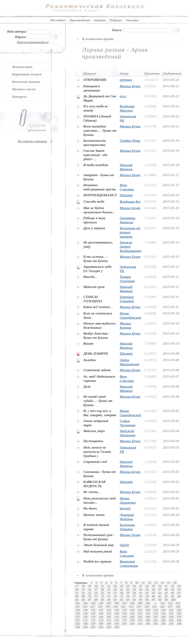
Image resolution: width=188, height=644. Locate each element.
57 (115, 593)
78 (141, 596)
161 (109, 617)
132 (101, 610)
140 (163, 610)
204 (117, 627)
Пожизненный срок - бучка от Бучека (99, 537)
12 (149, 583)
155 (171, 613)
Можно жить (94, 515)
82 (166, 596)
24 (122, 586)
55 (102, 593)
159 (93, 617)
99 (166, 600)
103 (93, 603)
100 (173, 600)
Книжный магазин (26, 82)
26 (134, 586)
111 (155, 603)
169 (171, 617)
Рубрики (116, 20)
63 (153, 593)
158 (85, 617)
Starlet (124, 545)
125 (154, 607)
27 (141, 586)
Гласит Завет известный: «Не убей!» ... (95, 155)
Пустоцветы (93, 441)
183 (171, 620)
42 (128, 590)
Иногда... (90, 277)
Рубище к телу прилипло (94, 220)
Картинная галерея (27, 74)
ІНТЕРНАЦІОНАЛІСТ (100, 195)
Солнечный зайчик (97, 370)
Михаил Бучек (130, 86)
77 (134, 596)
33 (179, 586)
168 (163, 617)
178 (132, 620)
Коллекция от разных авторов (130, 232)
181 (155, 620)
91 (115, 600)
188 (101, 624)
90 (109, 600)
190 (117, 624)
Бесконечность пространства (95, 143)
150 (132, 613)
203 (109, 627)
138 (148, 610)
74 (115, 596)
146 (101, 613)
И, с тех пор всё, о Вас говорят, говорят (100, 413)
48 (166, 590)
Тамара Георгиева (127, 279)
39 (109, 590)
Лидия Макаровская (130, 362)
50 (179, 590)
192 (132, 624)
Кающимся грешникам (92, 88)
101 (78, 603)
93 (128, 600)
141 (171, 610)
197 (171, 624)
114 (178, 603)
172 (85, 620)
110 (148, 603)
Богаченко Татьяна (127, 527)
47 (160, 590)
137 (140, 610)
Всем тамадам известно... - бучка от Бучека (100, 130)
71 (96, 596)
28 (147, 586)
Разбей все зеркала (97, 561)
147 (109, 613)
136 (132, 610)
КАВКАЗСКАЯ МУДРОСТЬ (94, 484)
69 (83, 596)
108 (132, 603)
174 (101, 620)
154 (163, 613)
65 (166, 593)
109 (140, 603)
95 (141, 600)
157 (78, 617)
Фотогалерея (22, 67)
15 (168, 583)
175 (109, 620)
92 (122, 600)
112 (163, 603)
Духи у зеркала (94, 228)
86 (83, 600)
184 (179, 620)
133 (109, 610)
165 (140, 617)
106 (117, 603)
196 (163, 624)
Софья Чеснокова (128, 423)
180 (148, 620)
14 (162, 583)
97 (153, 600)
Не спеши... (92, 492)
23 (115, 586)
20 (96, 586)
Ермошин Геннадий (127, 299)
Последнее (58, 20)
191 (124, 624)
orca (123, 96)
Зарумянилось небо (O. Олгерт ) (98, 269)
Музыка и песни (24, 89)
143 (78, 613)
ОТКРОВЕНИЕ (95, 80)
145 (93, 613)
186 (85, 624)
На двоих (90, 508)
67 (179, 593)
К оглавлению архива (98, 39)
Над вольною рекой (98, 551)
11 (143, 583)
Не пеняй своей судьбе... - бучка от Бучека (98, 401)
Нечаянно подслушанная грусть (100, 187)
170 (179, 617)
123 (139, 607)
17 (77, 586)
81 (160, 596)
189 (109, 624)
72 (102, 596)
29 (153, 586)
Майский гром (94, 287)
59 (128, 593)
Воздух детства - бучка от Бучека (97, 335)
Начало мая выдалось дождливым (100, 325)
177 (124, 620)
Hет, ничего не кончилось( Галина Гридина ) (97, 452)
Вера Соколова (127, 187)
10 (137, 583)
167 (155, 617)
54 (96, 593)
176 (117, 620)
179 (140, 620)
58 (122, 593)
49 (173, 590)
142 (179, 610)
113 (170, 603)
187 (93, 624)
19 (90, 586)
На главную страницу (32, 141)
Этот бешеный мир (99, 545)
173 (93, 620)
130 (85, 610)
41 (122, 590)
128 (178, 607)
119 (108, 607)
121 (123, 607)
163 (124, 617)
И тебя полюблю (96, 165)
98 (160, 600)
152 (148, 613)
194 (148, 624)
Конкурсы (19, 97)
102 (85, 603)
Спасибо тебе (94, 201)
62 (147, 593)
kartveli (125, 508)
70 (90, 596)
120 (115, 607)
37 (96, 590)
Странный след (95, 462)
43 (134, 590)
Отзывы (132, 20)
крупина (126, 80)
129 (78, 610)
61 (141, 593)
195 (155, 624)
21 (102, 586)
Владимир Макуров (127, 108)
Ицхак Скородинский (130, 315)
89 (102, 600)
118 (100, 607)
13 (156, 583)
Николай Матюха (126, 167)
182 (163, 620)
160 (101, 617)
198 (179, 624)
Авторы (100, 20)
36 (90, 590)
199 (78, 627)
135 (124, 610)
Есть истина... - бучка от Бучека (96, 259)
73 (109, 596)
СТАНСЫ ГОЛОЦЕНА (93, 299)
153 (155, 613)
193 (140, 624)
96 (147, 600)
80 (153, 596)
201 (93, 627)
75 (122, 596)
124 (147, 607)
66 (173, 593)
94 (134, 600)
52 (83, 593)
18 (83, 586)
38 (102, 590)
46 (153, 590)
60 (134, 593)
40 (115, 590)
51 (77, 593)
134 (117, 610)
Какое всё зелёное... (98, 307)
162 (117, 617)
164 (132, 617)
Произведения (80, 20)
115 (77, 607)
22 (109, 586)
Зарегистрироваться (33, 42)
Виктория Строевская (129, 563)
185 (78, 624)
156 (179, 613)
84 (179, 596)
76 (128, 596)
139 (155, 610)
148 (117, 613)
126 (162, 607)
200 (85, 627)
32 (173, 586)
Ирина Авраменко (128, 500)
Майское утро (94, 431)
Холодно (90, 360)
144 (85, 613)
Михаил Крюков (126, 325)
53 (90, 593)
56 (109, 593)
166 (148, 617)
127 (170, 607)
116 (85, 607)
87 (90, 600)
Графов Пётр (130, 141)
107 (124, 603)
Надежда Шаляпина (128, 433)
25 (128, 586)
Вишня (88, 343)
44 (141, 590)
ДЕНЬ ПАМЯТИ (96, 353)
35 (83, 590)
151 (140, 613)
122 (131, 607)
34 (77, 590)
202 (101, 627)
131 (93, 610)
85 (77, 600)
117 (93, 607)
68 (77, 596)
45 (147, 590)
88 (96, 600)
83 (173, 596)
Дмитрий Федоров (127, 517)
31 (166, 586)
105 (109, 603)
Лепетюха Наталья (128, 220)
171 (78, 620)
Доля (87, 386)
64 (160, 593)
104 (101, 603)
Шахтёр (126, 195)
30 (160, 586)
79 (147, 596)
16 (175, 583)
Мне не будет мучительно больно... (99, 210)
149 (124, 613)
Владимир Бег (130, 201)
